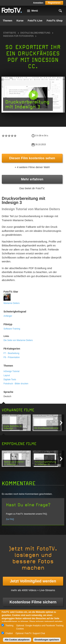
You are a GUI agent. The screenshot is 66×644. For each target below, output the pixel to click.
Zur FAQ (10, 519)
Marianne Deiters (12, 303)
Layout (7, 375)
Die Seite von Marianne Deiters (18, 340)
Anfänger (8, 316)
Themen (8, 21)
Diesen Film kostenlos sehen (32, 158)
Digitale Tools (10, 380)
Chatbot (9, 633)
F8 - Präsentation (12, 357)
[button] (33, 95)
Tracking (9, 626)
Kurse (20, 21)
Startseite (10, 33)
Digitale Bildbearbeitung (35, 33)
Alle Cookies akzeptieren (17, 640)
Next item (61, 423)
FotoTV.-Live (35, 21)
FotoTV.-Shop (55, 21)
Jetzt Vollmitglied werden (33, 581)
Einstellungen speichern (47, 640)
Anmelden (38, 3)
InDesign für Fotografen (18, 36)
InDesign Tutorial (11, 371)
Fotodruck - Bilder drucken (16, 384)
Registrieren (54, 3)
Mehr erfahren (32, 179)
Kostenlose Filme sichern (33, 602)
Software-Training (12, 329)
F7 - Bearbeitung (11, 353)
